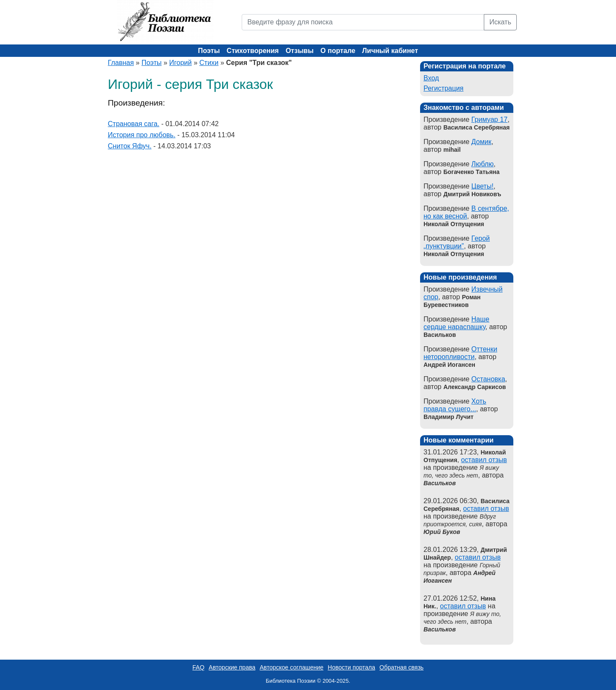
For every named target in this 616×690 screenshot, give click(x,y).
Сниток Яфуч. (130, 146)
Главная (121, 63)
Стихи (209, 63)
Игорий (181, 63)
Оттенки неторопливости (460, 353)
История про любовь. (142, 135)
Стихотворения (253, 51)
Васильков (440, 483)
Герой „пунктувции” (457, 242)
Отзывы (300, 51)
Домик (481, 142)
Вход (431, 78)
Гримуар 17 (490, 119)
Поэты (209, 51)
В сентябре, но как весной (466, 212)
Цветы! (483, 186)
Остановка (488, 379)
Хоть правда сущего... (455, 405)
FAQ (198, 667)
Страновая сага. (133, 124)
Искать (500, 22)
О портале (338, 51)
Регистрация (444, 88)
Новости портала (351, 667)
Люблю (483, 164)
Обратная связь (401, 667)
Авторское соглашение (292, 667)
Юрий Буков (442, 532)
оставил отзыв (484, 460)
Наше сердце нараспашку (456, 323)
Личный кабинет (390, 51)
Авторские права (232, 667)
